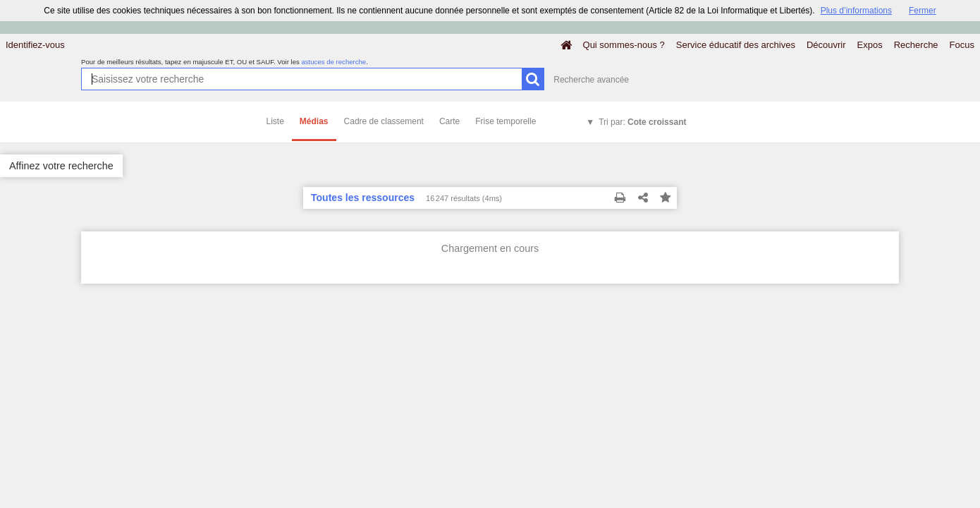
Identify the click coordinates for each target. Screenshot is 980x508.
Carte (449, 121)
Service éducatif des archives (736, 45)
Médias (314, 121)
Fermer (923, 11)
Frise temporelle (506, 121)
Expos (870, 45)
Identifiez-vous (35, 45)
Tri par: (642, 122)
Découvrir (826, 45)
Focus (962, 45)
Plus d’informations (856, 11)
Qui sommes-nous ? (624, 45)
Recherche (916, 45)
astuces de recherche (333, 62)
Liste (275, 121)
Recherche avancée (591, 80)
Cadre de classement (384, 121)
